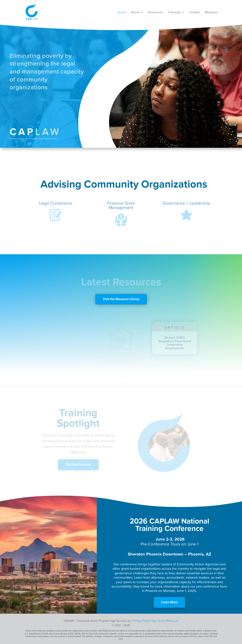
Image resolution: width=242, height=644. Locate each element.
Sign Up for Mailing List (165, 621)
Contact (195, 13)
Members (211, 13)
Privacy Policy (142, 621)
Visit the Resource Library (121, 299)
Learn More (169, 602)
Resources (156, 13)
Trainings (174, 13)
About (135, 13)
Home (122, 13)
